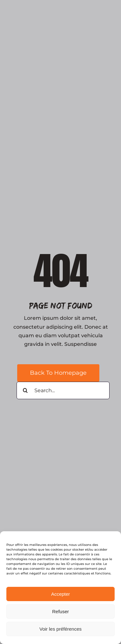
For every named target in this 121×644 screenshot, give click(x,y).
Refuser (61, 611)
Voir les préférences (61, 629)
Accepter (60, 594)
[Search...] (63, 390)
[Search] (25, 390)
